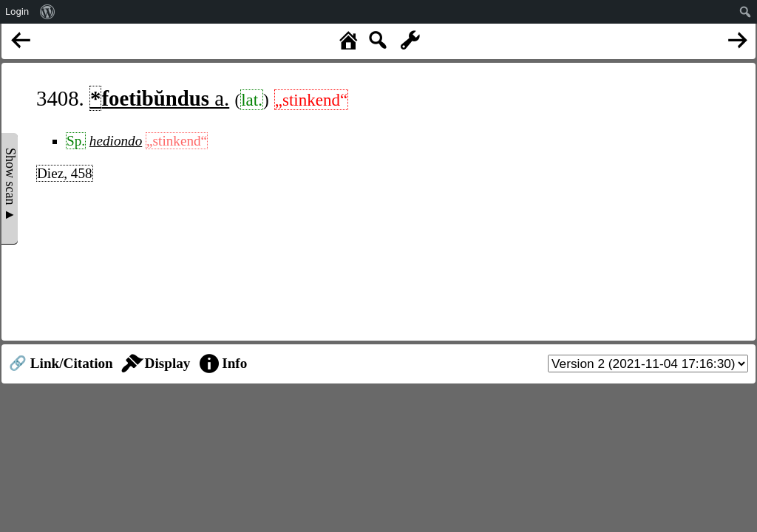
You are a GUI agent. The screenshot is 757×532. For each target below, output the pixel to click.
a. (159, 98)
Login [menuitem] (17, 11)
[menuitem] (48, 12)
